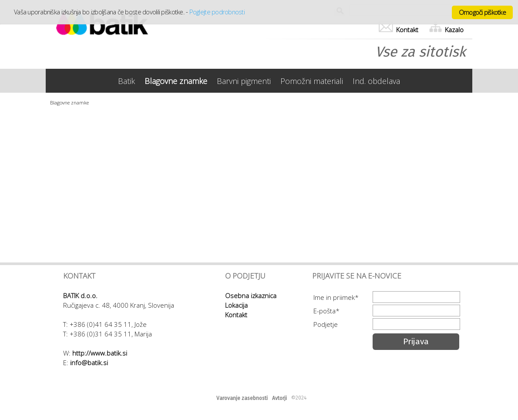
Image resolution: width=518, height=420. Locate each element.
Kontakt (399, 30)
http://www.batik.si (100, 353)
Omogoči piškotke (482, 12)
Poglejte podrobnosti (217, 12)
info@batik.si (89, 363)
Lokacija (236, 305)
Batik (126, 81)
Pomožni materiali (312, 81)
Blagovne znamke (176, 81)
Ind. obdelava (376, 81)
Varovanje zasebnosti (242, 398)
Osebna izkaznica (251, 296)
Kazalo (446, 30)
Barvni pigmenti (244, 81)
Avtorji (279, 398)
